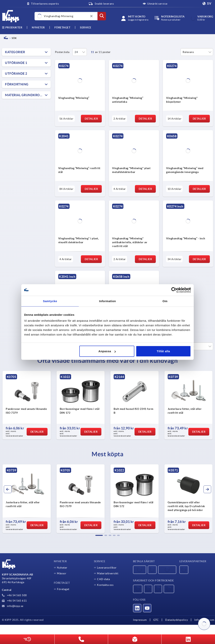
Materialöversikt (108, 573)
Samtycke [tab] (50, 301)
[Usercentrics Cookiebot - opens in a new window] (174, 290)
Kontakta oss (105, 585)
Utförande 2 (16, 74)
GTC (156, 620)
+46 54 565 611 (14, 601)
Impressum (140, 620)
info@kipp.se (13, 606)
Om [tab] (165, 301)
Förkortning (17, 84)
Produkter (12, 27)
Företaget (62, 27)
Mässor (62, 573)
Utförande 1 (16, 63)
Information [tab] (107, 301)
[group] (27, 405)
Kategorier (15, 52)
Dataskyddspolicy (176, 620)
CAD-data (103, 579)
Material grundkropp (24, 95)
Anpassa (107, 351)
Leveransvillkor (107, 568)
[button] (99, 535)
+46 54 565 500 (14, 595)
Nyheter (62, 568)
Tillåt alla (163, 351)
